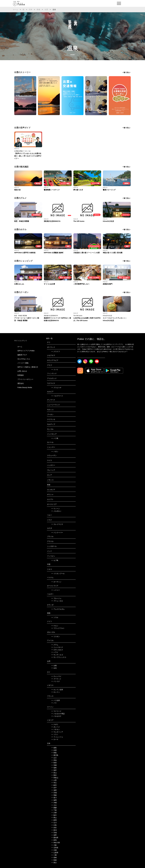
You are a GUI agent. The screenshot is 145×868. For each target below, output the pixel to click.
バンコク (56, 681)
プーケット (56, 679)
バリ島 (55, 438)
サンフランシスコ (59, 657)
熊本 (54, 775)
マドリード (56, 711)
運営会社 (21, 383)
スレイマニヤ (57, 524)
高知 (54, 760)
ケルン (55, 626)
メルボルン (56, 511)
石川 (54, 823)
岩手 (54, 788)
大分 (54, 805)
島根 (38, 10)
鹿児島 (55, 755)
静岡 (54, 820)
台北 (54, 668)
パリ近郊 (56, 700)
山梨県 (55, 853)
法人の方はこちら (24, 359)
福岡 (54, 800)
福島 (54, 768)
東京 (54, 863)
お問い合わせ (22, 371)
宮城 (54, 793)
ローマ (55, 739)
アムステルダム (58, 609)
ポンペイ (56, 727)
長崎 (54, 858)
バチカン (56, 729)
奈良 (54, 828)
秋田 (54, 763)
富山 (54, 773)
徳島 (54, 748)
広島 (54, 825)
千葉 (54, 810)
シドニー (56, 590)
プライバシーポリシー (25, 379)
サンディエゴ (57, 655)
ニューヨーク (57, 647)
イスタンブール (58, 573)
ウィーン (56, 509)
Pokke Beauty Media (25, 387)
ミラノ (55, 734)
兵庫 (54, 813)
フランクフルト (58, 628)
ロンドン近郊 (57, 690)
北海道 (55, 848)
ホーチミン (56, 582)
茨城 (54, 833)
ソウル (55, 617)
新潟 (54, 830)
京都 (54, 850)
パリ (54, 703)
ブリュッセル (57, 601)
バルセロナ (56, 716)
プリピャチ (56, 388)
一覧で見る (126, 72)
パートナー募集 (23, 363)
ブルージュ (56, 598)
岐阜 (54, 785)
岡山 (54, 818)
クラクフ (56, 351)
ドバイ (55, 370)
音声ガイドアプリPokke (26, 351)
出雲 (46, 10)
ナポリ (55, 724)
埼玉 (54, 783)
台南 (54, 666)
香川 (54, 798)
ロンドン (56, 692)
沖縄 (54, 803)
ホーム (16, 10)
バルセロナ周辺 (58, 714)
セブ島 (55, 560)
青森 (54, 795)
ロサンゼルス (57, 650)
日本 (31, 10)
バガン (55, 451)
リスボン (56, 636)
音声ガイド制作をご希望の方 (28, 367)
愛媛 (54, 808)
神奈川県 (56, 843)
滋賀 (54, 790)
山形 (54, 780)
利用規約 (21, 375)
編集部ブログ (22, 355)
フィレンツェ (57, 737)
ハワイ (55, 652)
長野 (54, 835)
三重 (54, 855)
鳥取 (54, 753)
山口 (54, 758)
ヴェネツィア (57, 732)
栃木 (54, 815)
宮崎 (54, 765)
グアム (55, 645)
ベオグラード (57, 396)
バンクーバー (57, 533)
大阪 (54, 845)
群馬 (54, 840)
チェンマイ (56, 676)
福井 (54, 770)
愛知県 (55, 838)
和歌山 (55, 778)
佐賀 (54, 750)
